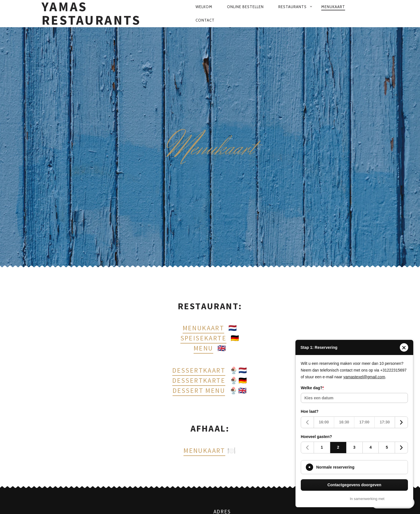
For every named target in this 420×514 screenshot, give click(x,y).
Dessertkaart (199, 370)
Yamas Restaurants (91, 14)
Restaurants (292, 7)
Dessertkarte (199, 380)
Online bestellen (245, 7)
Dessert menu (199, 390)
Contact (205, 20)
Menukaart (333, 7)
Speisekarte (203, 338)
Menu (203, 348)
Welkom (204, 7)
